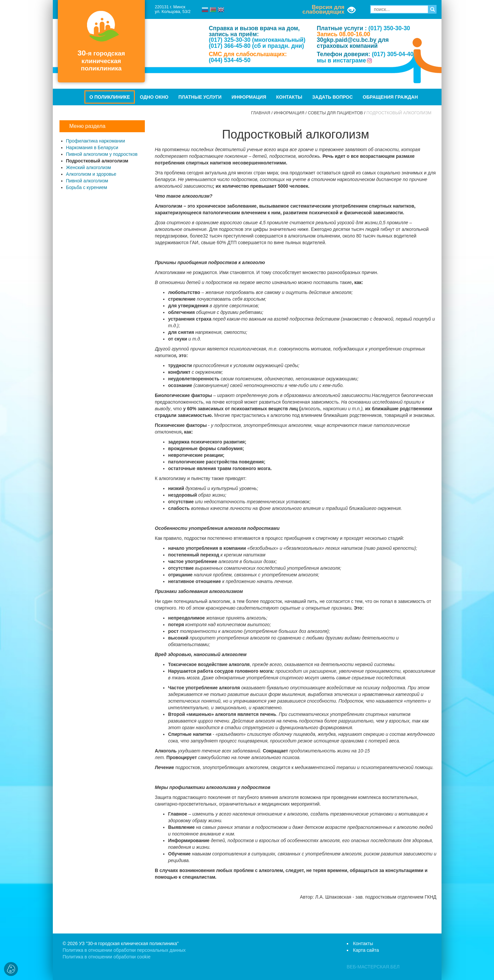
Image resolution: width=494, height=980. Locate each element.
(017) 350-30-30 (389, 28)
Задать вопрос (333, 97)
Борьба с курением (87, 187)
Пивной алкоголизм (87, 181)
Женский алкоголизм (89, 167)
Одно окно (154, 97)
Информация (249, 97)
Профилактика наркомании (96, 141)
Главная (261, 113)
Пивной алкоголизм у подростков (102, 154)
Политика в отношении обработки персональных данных (124, 950)
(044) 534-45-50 (230, 60)
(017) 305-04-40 (393, 54)
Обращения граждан (390, 97)
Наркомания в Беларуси (92, 147)
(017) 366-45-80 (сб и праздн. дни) (256, 46)
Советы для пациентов (336, 113)
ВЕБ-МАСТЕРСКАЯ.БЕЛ (373, 967)
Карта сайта (366, 950)
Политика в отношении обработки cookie (107, 957)
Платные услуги (200, 97)
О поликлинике (110, 97)
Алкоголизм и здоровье (91, 174)
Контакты (289, 97)
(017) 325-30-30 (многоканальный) (257, 40)
